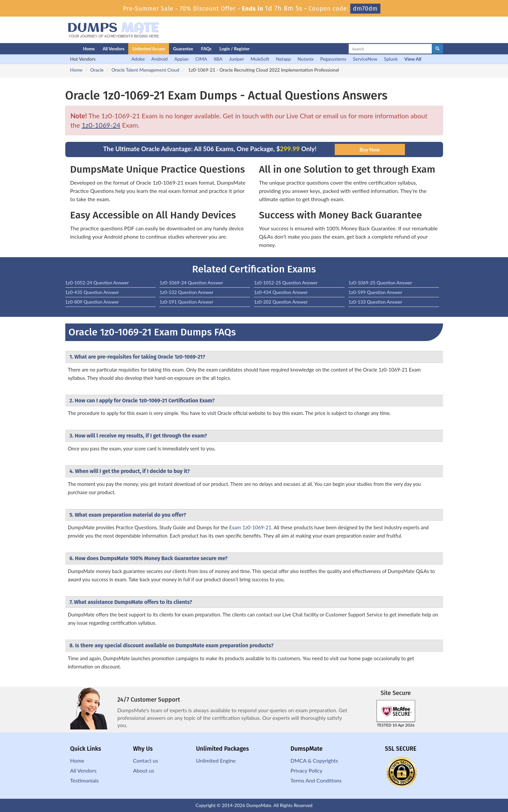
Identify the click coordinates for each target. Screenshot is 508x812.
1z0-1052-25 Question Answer (286, 283)
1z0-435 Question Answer (92, 292)
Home (89, 49)
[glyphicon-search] (437, 49)
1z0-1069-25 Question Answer (380, 283)
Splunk (391, 59)
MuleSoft (260, 59)
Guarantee (183, 49)
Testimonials (85, 780)
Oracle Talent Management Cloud (145, 70)
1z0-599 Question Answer (375, 292)
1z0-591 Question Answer (186, 302)
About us (144, 770)
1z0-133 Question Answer (375, 302)
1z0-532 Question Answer (186, 292)
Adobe (138, 59)
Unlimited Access (149, 49)
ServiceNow (365, 59)
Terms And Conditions (316, 780)
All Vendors (114, 49)
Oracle (97, 70)
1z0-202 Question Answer (281, 302)
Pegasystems (333, 59)
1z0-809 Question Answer (92, 302)
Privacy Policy (307, 770)
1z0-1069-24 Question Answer (191, 283)
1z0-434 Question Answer (281, 292)
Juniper (236, 59)
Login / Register (234, 49)
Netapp (283, 59)
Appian (181, 59)
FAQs (206, 49)
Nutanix (306, 59)
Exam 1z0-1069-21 (250, 527)
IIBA (218, 59)
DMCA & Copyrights (314, 760)
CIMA (201, 59)
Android (160, 59)
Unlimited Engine (216, 760)
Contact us (146, 760)
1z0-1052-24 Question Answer (97, 283)
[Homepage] (61, 49)
